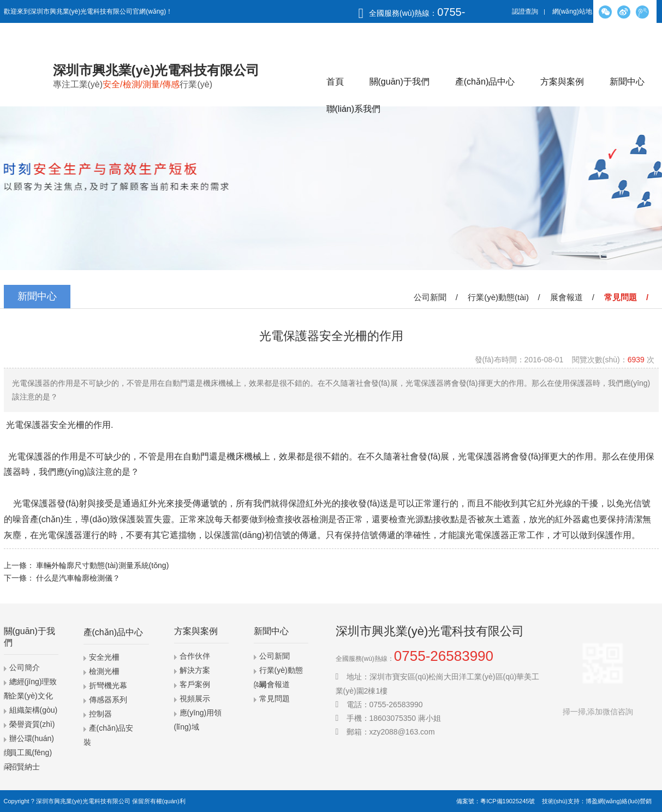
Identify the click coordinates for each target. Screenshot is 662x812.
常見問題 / (628, 297)
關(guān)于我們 (399, 82)
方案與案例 (562, 82)
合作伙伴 (195, 656)
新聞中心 (627, 82)
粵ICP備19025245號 (508, 801)
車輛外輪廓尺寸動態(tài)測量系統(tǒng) (102, 565)
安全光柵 (104, 657)
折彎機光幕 (108, 685)
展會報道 (275, 684)
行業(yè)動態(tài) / (506, 297)
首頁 (335, 82)
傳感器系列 (108, 700)
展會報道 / (574, 297)
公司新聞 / (438, 297)
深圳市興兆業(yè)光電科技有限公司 (83, 801)
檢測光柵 (104, 671)
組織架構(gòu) (34, 710)
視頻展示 (195, 698)
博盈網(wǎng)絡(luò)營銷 (619, 801)
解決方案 (195, 670)
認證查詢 (525, 11)
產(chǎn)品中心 (485, 82)
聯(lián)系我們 (354, 109)
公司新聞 (275, 656)
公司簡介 (25, 667)
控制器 (100, 714)
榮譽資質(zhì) (32, 724)
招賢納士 (25, 767)
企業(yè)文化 (31, 696)
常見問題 (275, 698)
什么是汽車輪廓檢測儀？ (78, 578)
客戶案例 (195, 684)
